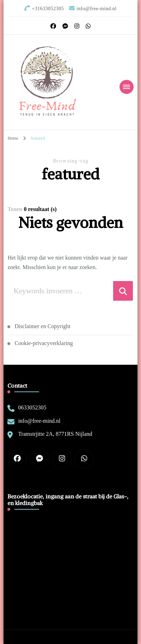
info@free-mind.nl (39, 421)
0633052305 (32, 407)
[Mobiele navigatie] (127, 87)
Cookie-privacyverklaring (44, 343)
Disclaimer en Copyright (42, 326)
